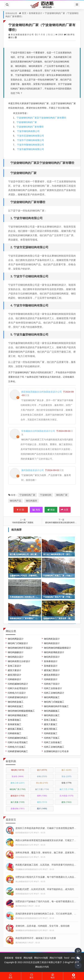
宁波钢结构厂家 (27, 495)
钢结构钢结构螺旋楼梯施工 (21, 711)
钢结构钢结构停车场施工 (56, 706)
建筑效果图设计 (52, 675)
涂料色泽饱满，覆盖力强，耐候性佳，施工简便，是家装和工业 (47, 851)
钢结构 (18, 770)
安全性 (18, 776)
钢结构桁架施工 (16, 702)
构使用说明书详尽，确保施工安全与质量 (36, 937)
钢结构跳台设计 (16, 657)
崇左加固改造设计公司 (22, 34)
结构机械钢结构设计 (18, 684)
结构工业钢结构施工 (54, 747)
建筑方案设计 (14, 670)
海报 (36, 510)
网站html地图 (41, 958)
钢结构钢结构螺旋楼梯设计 (57, 648)
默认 (13, 37)
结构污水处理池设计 (18, 688)
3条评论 (70, 34)
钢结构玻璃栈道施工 (18, 715)
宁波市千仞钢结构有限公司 (30, 140)
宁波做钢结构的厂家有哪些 (30, 127)
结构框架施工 (51, 733)
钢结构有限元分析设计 (19, 661)
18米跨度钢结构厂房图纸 (23, 522)
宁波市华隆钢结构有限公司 (30, 145)
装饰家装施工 (14, 724)
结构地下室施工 (52, 738)
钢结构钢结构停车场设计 (20, 648)
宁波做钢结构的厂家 (27, 122)
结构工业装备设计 (53, 688)
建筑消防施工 (51, 729)
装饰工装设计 (14, 666)
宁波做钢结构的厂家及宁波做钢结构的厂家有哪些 (41, 118)
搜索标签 (9, 958)
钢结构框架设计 (52, 643)
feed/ (67, 958)
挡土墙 (42, 783)
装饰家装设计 (36, 13)
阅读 (51, 510)
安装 (66, 783)
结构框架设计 (51, 679)
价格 (42, 776)
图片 (42, 809)
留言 (32, 976)
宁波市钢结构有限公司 (28, 131)
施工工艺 (66, 789)
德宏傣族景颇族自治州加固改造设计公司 (42, 390)
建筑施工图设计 (52, 670)
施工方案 (42, 789)
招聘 (42, 796)
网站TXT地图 (56, 958)
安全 (66, 776)
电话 (53, 976)
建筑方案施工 (51, 724)
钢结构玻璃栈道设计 (54, 652)
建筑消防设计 (14, 675)
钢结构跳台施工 (52, 715)
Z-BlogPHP (68, 962)
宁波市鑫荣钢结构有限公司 (30, 149)
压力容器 (66, 796)
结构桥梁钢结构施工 (18, 751)
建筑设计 (18, 796)
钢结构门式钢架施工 (54, 702)
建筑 (66, 802)
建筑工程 (18, 783)
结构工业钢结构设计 (54, 693)
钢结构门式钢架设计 (18, 643)
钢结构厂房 (18, 789)
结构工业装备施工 (53, 742)
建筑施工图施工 (16, 729)
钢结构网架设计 (16, 639)
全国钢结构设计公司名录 (56, 751)
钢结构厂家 (62, 495)
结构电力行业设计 (17, 693)
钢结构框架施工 (16, 706)
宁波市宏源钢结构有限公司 (30, 136)
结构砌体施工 (14, 733)
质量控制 (18, 809)
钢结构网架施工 (52, 697)
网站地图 (28, 958)
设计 (42, 770)
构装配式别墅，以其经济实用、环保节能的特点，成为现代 (45, 888)
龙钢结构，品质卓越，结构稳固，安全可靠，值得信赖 (42, 924)
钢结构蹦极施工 (52, 711)
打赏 (21, 510)
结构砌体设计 (14, 679)
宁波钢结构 (46, 495)
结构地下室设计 (52, 684)
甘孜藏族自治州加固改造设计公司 (38, 430)
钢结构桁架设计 (52, 639)
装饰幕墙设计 (51, 661)
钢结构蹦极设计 (16, 652)
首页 (24, 13)
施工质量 (18, 802)
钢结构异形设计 (52, 657)
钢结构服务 (32, 501)
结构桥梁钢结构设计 (18, 697)
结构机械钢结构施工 (18, 738)
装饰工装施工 (51, 720)
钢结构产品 (15, 501)
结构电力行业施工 (17, 747)
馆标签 (19, 958)
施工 (66, 770)
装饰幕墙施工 (14, 720)
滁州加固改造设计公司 (33, 469)
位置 (74, 976)
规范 (42, 802)
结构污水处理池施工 (18, 742)
